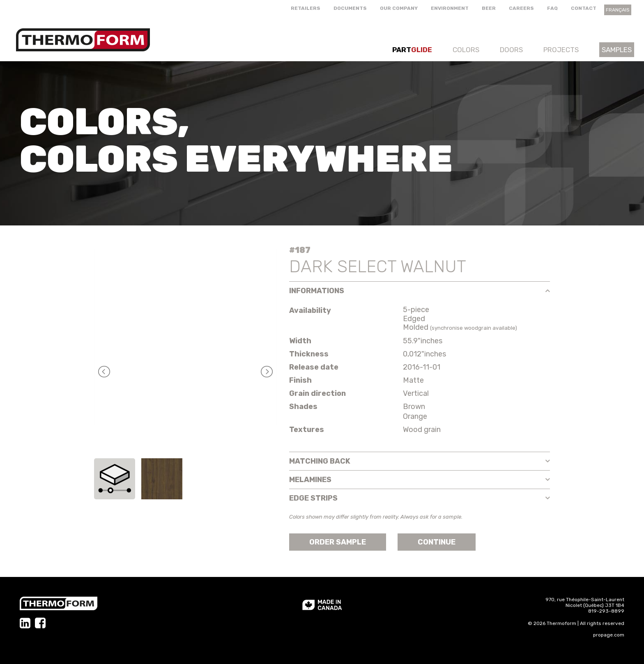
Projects (561, 50)
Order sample (338, 542)
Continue (437, 542)
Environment (450, 8)
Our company (399, 8)
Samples (617, 50)
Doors (511, 50)
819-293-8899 (606, 611)
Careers (521, 8)
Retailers (306, 8)
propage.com (609, 635)
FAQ (552, 8)
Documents (350, 8)
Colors (466, 50)
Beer (489, 8)
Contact (584, 8)
